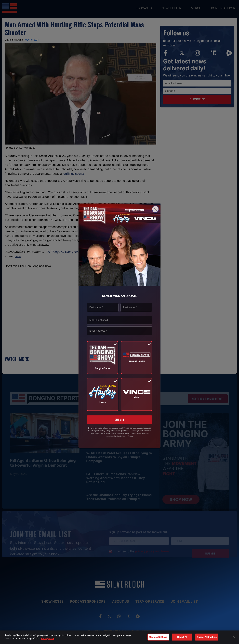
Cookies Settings (158, 637)
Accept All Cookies (207, 637)
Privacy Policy (47, 638)
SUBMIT (120, 420)
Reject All (182, 637)
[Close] (155, 209)
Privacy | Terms (126, 436)
